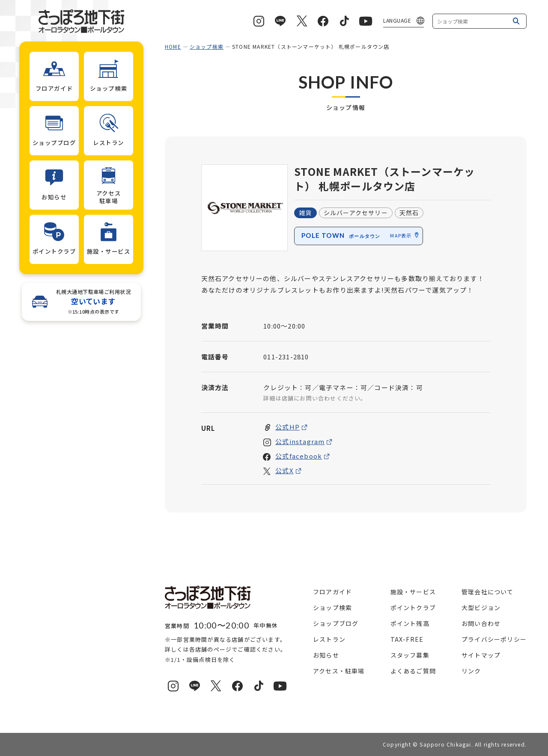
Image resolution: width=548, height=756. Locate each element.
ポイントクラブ (413, 608)
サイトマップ (481, 655)
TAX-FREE (407, 639)
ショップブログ (336, 623)
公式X (284, 471)
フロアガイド (332, 592)
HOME (173, 46)
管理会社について (488, 592)
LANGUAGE (397, 20)
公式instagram (300, 442)
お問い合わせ (481, 623)
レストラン (329, 639)
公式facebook (299, 456)
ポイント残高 (410, 623)
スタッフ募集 (410, 655)
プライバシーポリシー (494, 639)
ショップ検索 (207, 46)
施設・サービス (413, 592)
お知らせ (326, 655)
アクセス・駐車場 (339, 671)
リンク (471, 671)
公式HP (287, 427)
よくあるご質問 (413, 671)
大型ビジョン (481, 608)
